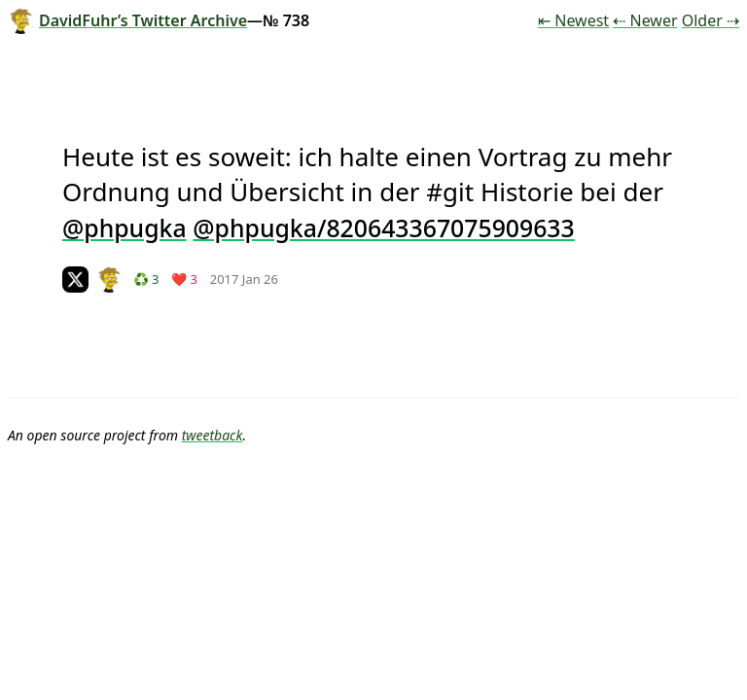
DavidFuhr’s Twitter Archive (127, 20)
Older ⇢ (711, 20)
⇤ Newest (573, 20)
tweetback (213, 435)
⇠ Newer (645, 20)
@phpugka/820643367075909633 (383, 227)
